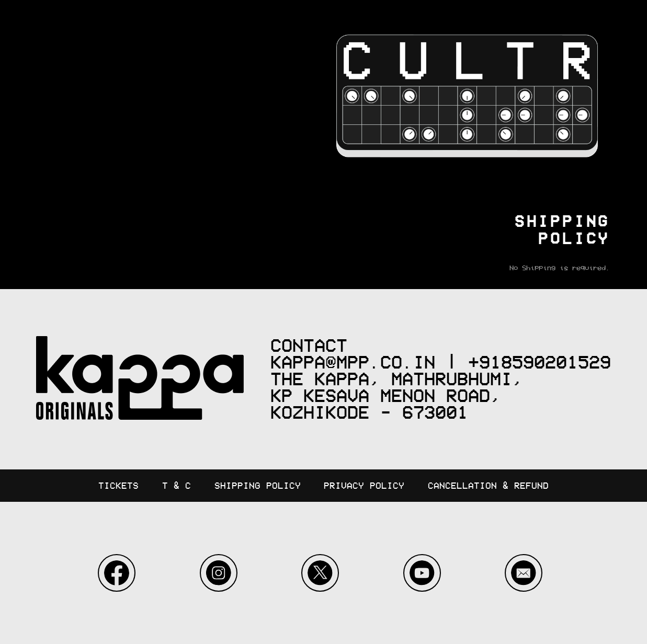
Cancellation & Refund (488, 486)
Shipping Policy (258, 486)
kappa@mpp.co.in (353, 362)
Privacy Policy (364, 486)
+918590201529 (540, 362)
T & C (177, 486)
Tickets (118, 486)
